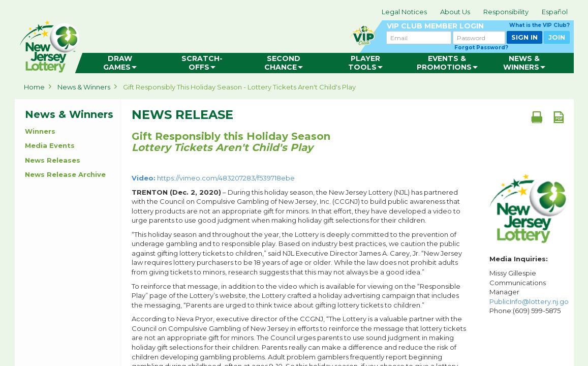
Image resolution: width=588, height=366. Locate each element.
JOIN (557, 37)
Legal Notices (404, 12)
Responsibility (506, 12)
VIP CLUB (478, 26)
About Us (455, 12)
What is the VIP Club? (539, 25)
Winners (40, 131)
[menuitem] (120, 63)
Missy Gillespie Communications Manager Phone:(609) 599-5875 (529, 292)
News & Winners (84, 87)
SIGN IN (524, 37)
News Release (182, 115)
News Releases (53, 160)
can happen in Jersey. (177, 44)
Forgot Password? (481, 48)
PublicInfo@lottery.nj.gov (531, 301)
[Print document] (537, 117)
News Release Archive (65, 174)
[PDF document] (559, 117)
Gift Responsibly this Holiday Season (231, 142)
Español (555, 12)
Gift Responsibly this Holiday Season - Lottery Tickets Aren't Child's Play (239, 87)
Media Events (50, 145)
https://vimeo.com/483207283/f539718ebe (213, 178)
